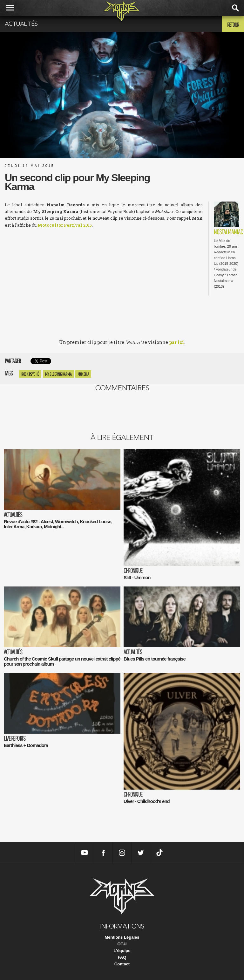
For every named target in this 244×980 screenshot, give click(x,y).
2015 (65, 225)
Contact (122, 964)
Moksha (83, 374)
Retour (233, 24)
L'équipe (122, 951)
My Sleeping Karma (58, 374)
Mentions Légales (122, 937)
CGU (122, 944)
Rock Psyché (30, 374)
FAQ (122, 957)
